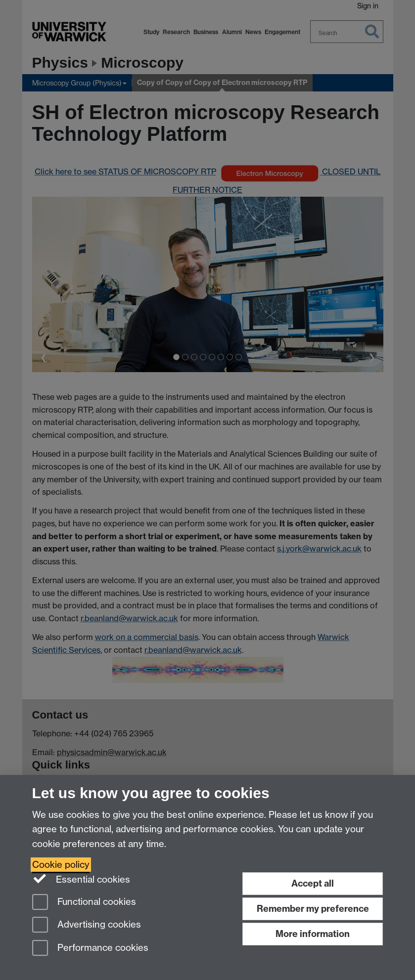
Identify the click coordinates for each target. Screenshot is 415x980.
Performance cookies (90, 949)
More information (313, 934)
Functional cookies (84, 903)
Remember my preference (313, 909)
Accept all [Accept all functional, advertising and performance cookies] (313, 883)
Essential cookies (81, 879)
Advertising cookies (87, 925)
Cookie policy (61, 865)
